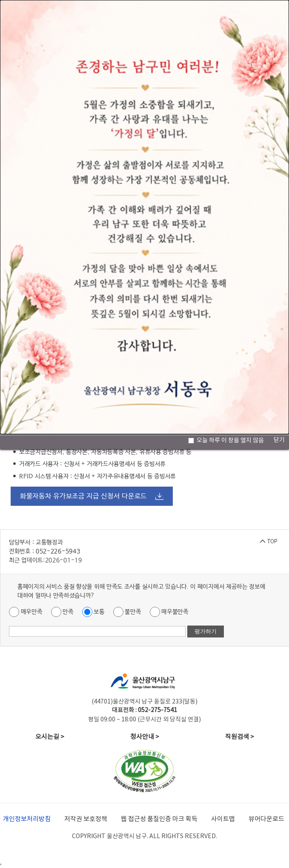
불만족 (127, 612)
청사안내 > (145, 737)
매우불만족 (169, 612)
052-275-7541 (157, 710)
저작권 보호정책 (86, 819)
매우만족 (26, 612)
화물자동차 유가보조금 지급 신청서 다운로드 (83, 496)
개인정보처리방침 (27, 819)
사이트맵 (223, 819)
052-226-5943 (58, 551)
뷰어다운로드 (266, 819)
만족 (62, 612)
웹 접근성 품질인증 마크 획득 (159, 819)
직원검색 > (240, 737)
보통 (93, 612)
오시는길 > (50, 737)
